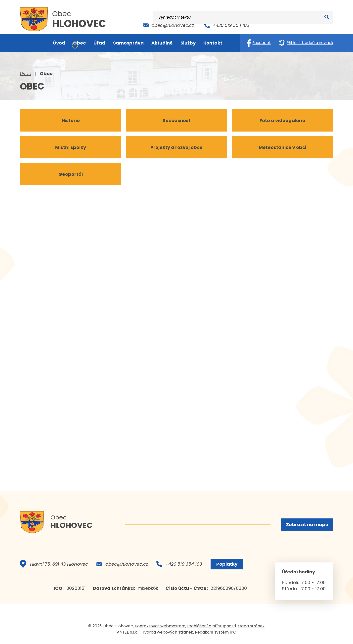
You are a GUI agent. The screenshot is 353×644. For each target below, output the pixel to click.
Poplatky (226, 566)
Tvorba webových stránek (168, 634)
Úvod (26, 73)
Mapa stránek (251, 627)
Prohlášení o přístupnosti (212, 627)
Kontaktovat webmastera (160, 627)
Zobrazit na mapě (307, 525)
